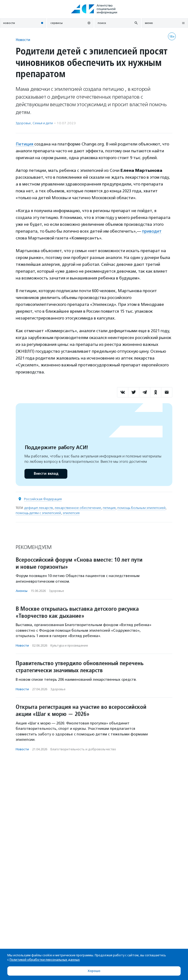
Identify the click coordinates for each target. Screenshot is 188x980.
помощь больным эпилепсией (141, 508)
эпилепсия (71, 513)
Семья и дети (43, 123)
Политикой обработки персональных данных (45, 960)
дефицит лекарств (39, 508)
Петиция (25, 144)
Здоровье (23, 123)
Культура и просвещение (69, 645)
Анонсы (22, 591)
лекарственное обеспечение (78, 508)
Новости (23, 40)
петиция (109, 508)
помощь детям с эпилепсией (38, 513)
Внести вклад (46, 474)
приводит (152, 231)
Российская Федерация (43, 499)
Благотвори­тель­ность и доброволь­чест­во (83, 749)
